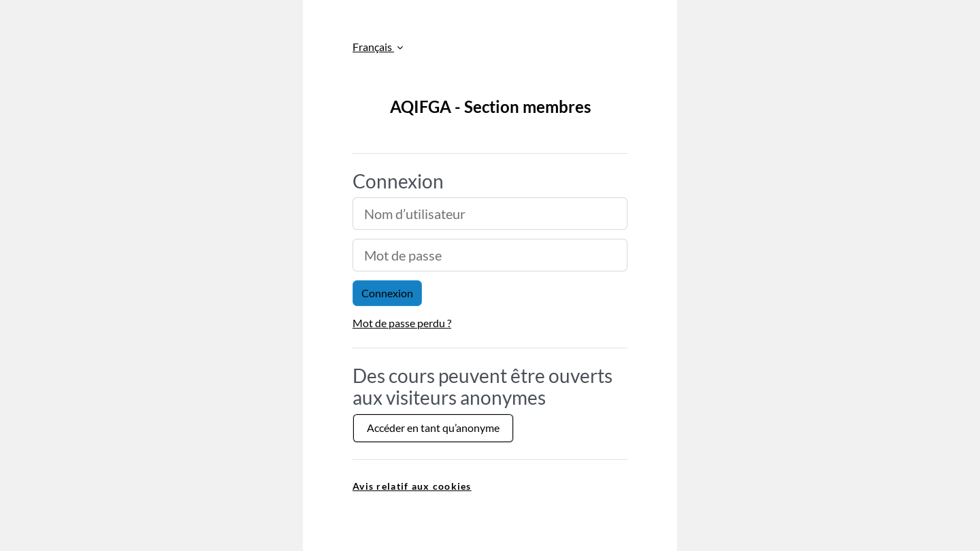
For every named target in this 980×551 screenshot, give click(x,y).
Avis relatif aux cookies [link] (412, 486)
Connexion (387, 293)
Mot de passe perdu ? (402, 323)
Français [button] (373, 47)
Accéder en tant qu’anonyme (433, 428)
